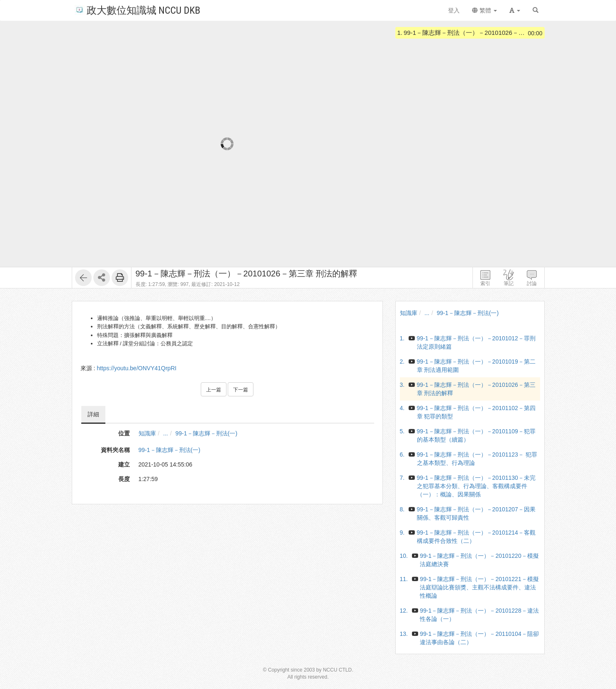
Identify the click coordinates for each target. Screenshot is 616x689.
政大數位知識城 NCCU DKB (138, 10)
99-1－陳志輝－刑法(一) (206, 433)
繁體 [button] (485, 10)
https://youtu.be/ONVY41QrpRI (136, 368)
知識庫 (147, 433)
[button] (515, 10)
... (166, 433)
